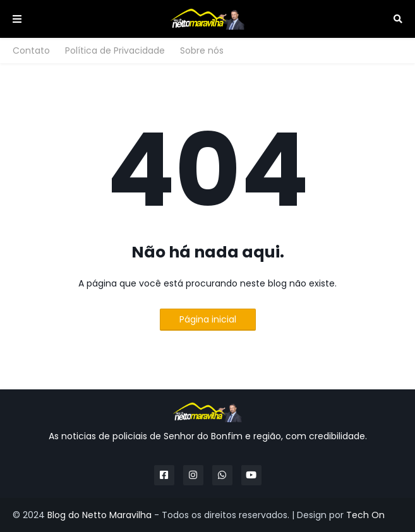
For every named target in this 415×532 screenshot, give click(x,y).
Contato (31, 50)
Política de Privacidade (115, 50)
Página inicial (208, 319)
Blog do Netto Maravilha (99, 515)
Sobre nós (202, 50)
